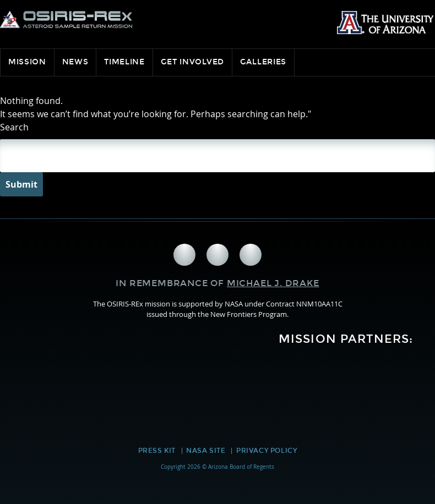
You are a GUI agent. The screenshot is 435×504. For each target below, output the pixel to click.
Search (14, 127)
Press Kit (157, 451)
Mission (27, 62)
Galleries (263, 62)
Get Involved (192, 62)
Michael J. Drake (273, 283)
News (75, 62)
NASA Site (206, 451)
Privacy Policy (267, 451)
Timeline (124, 62)
